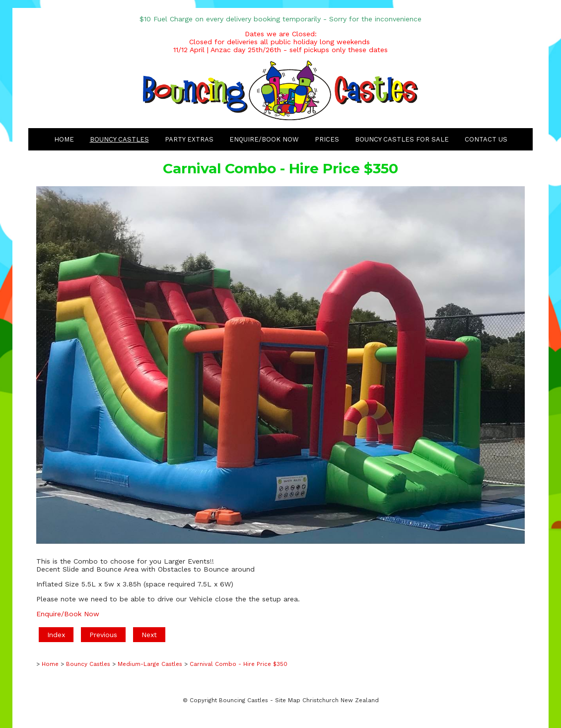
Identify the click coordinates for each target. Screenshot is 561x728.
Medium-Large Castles (150, 664)
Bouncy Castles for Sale (402, 139)
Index (56, 635)
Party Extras (189, 139)
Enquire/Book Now (264, 139)
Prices (327, 139)
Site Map (288, 700)
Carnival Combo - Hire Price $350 (239, 664)
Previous (103, 635)
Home (64, 139)
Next (149, 635)
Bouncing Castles (244, 700)
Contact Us (486, 139)
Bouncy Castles (119, 139)
